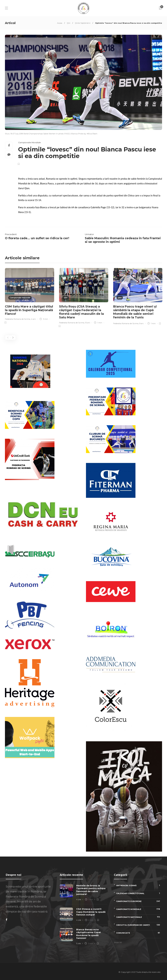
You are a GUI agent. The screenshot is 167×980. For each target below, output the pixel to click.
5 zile (78, 943)
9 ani (141, 323)
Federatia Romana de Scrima (18, 319)
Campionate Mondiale (29, 142)
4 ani (33, 319)
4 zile (79, 899)
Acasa (60, 23)
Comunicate (139, 933)
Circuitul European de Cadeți (139, 925)
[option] (30, 296)
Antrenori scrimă (139, 885)
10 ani (88, 323)
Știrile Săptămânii (83, 23)
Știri (69, 23)
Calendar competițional (139, 893)
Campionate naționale (20, 298)
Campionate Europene (139, 901)
